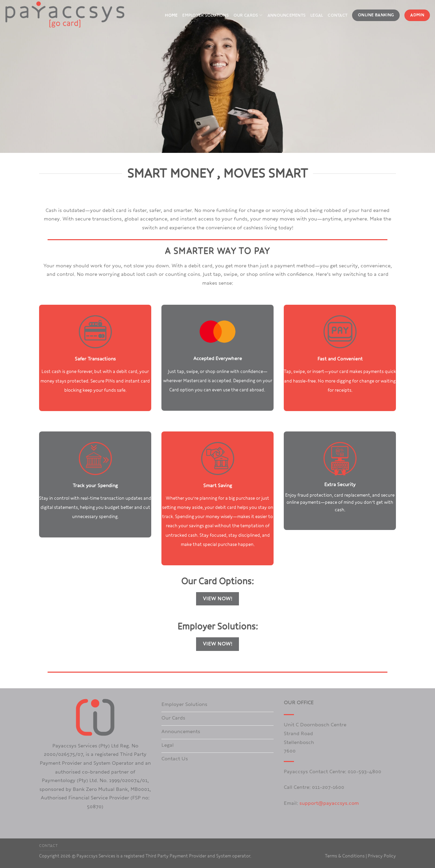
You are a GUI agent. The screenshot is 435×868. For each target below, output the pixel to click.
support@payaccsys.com (329, 803)
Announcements (286, 15)
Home (171, 15)
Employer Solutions (205, 15)
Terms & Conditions (345, 856)
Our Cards (248, 15)
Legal (317, 15)
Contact (337, 15)
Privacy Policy (382, 856)
